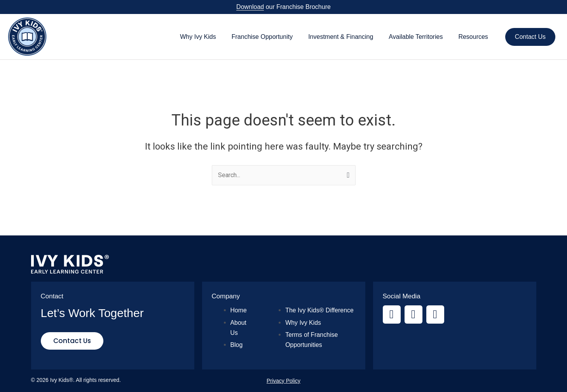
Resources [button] (473, 37)
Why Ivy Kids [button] (198, 37)
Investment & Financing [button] (341, 37)
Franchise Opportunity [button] (262, 37)
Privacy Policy (283, 381)
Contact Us (530, 37)
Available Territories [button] (416, 37)
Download (250, 7)
